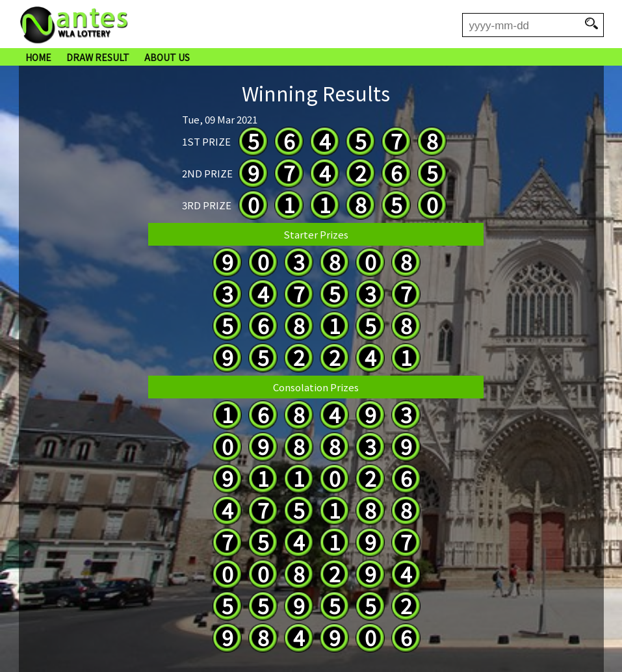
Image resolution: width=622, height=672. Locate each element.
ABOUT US (167, 57)
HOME (38, 57)
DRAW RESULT (98, 57)
